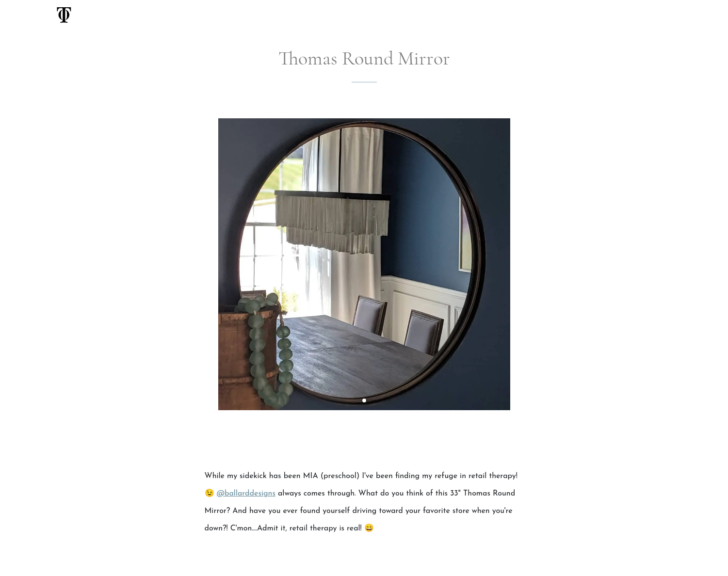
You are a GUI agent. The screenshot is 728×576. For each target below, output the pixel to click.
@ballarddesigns (246, 494)
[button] (364, 400)
